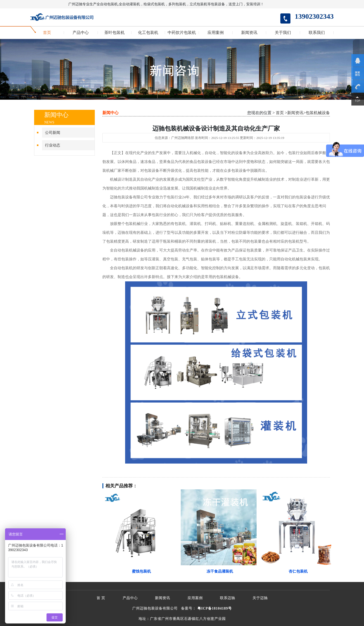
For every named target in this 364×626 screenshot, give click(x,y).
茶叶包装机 (115, 33)
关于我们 (283, 33)
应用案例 (216, 33)
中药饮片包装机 (182, 33)
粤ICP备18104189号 (215, 608)
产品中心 (81, 33)
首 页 (101, 598)
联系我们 (317, 33)
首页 (47, 33)
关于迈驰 (260, 598)
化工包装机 (148, 33)
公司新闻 (53, 133)
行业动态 (53, 145)
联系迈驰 (227, 598)
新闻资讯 (249, 33)
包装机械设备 (318, 113)
